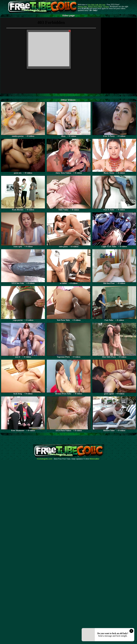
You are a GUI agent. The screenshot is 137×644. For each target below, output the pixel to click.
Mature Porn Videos (95, 7)
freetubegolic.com (45, 459)
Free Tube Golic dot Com (96, 5)
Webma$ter (95, 459)
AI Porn (106, 7)
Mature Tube (82, 7)
